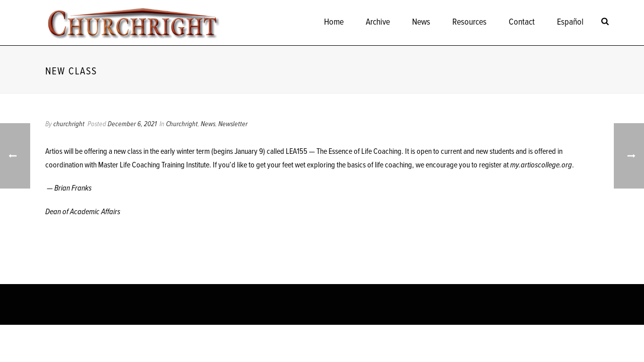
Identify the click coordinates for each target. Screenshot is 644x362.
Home (334, 22)
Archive (378, 22)
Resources (469, 22)
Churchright (182, 124)
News (421, 22)
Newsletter (233, 124)
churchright (69, 124)
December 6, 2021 (132, 124)
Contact (522, 22)
